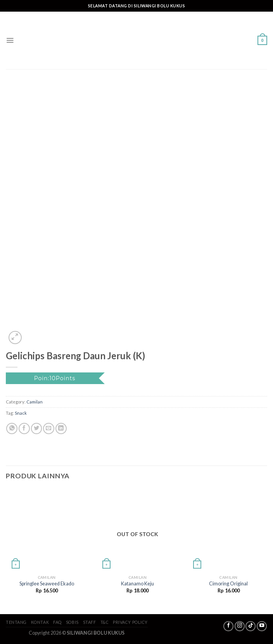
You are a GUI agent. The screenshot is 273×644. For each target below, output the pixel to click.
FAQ (57, 622)
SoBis (72, 622)
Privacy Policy (130, 622)
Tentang (16, 622)
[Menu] (10, 40)
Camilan (35, 402)
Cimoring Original (228, 584)
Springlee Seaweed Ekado (47, 584)
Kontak (40, 622)
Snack (21, 413)
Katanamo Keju (137, 584)
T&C (105, 622)
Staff (90, 622)
